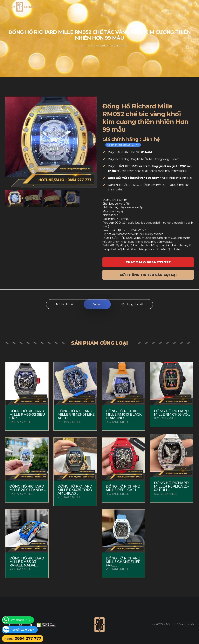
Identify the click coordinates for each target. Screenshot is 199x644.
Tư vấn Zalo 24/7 (22, 630)
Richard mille (119, 45)
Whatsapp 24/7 (21, 620)
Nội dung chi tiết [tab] (132, 304)
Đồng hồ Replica (98, 45)
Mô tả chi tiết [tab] (65, 304)
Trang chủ (79, 45)
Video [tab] (97, 304)
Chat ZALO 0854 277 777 (148, 262)
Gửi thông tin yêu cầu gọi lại (148, 275)
